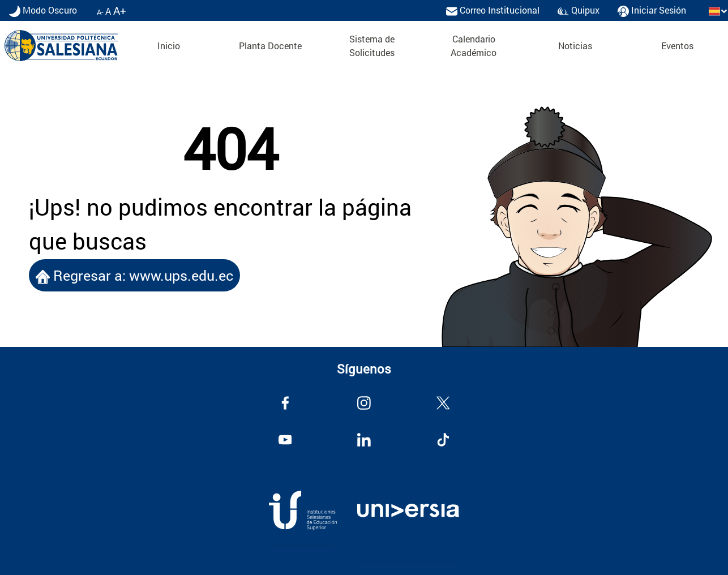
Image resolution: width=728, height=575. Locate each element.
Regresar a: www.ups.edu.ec (134, 275)
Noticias (575, 46)
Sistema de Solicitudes (372, 46)
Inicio (169, 46)
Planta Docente (270, 46)
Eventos (677, 46)
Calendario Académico (474, 46)
